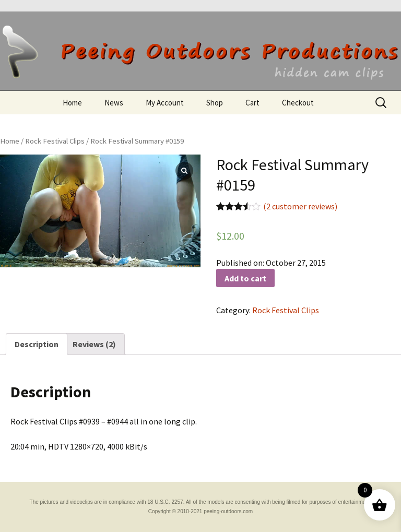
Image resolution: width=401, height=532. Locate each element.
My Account (165, 103)
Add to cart (245, 278)
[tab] (37, 344)
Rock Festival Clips (55, 141)
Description (37, 344)
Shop (215, 103)
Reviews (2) (94, 344)
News (114, 103)
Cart (252, 103)
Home (72, 103)
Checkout (298, 103)
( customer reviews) (300, 206)
